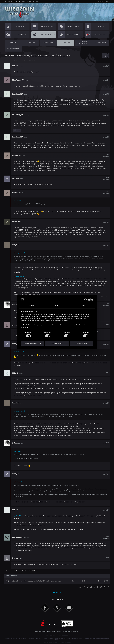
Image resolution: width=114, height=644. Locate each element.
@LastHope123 (20, 277)
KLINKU (16, 66)
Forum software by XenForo (57, 642)
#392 (105, 325)
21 (22, 61)
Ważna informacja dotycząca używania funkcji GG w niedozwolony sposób (37, 581)
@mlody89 (18, 516)
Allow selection (57, 343)
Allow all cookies (82, 343)
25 (30, 61)
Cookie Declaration (67, 632)
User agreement (51, 632)
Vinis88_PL (18, 155)
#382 (105, 80)
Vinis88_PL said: (19, 352)
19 (17, 61)
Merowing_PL (18, 115)
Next (34, 61)
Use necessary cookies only (33, 343)
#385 (105, 137)
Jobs (23, 2)
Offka (15, 304)
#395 (105, 403)
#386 (105, 156)
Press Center (76, 632)
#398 (105, 510)
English (57, 593)
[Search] (105, 56)
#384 (105, 115)
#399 (105, 538)
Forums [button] (8, 2)
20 (20, 61)
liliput (15, 325)
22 (25, 61)
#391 (105, 305)
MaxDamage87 (19, 80)
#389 (105, 222)
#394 (105, 373)
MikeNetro (17, 222)
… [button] (12, 61)
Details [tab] (57, 306)
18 (14, 61)
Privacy (59, 632)
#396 (105, 443)
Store (29, 2)
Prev (7, 61)
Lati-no (16, 558)
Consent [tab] (31, 306)
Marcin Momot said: (19, 411)
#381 (105, 66)
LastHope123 (18, 94)
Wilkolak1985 (18, 538)
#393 (105, 344)
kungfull (16, 245)
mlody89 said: (18, 201)
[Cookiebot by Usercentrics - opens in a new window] (86, 300)
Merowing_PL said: (19, 253)
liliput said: (17, 451)
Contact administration (40, 632)
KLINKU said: (18, 482)
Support (36, 2)
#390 (105, 245)
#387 (105, 179)
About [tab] (83, 306)
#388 (105, 193)
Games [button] (16, 2)
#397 (105, 474)
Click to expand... (61, 497)
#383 (105, 94)
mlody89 (16, 178)
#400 (105, 559)
